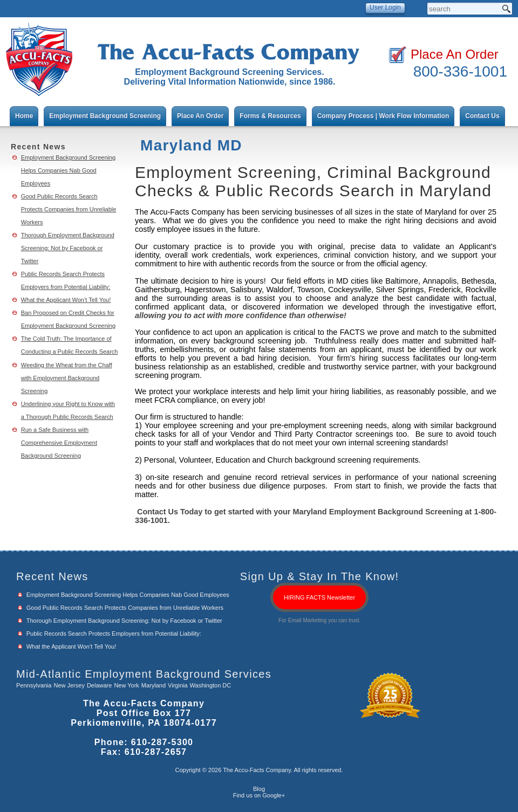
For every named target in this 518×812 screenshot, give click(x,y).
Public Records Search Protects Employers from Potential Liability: (114, 634)
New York (126, 685)
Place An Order (455, 54)
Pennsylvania (34, 685)
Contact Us (482, 116)
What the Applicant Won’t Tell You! (66, 300)
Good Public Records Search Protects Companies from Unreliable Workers (69, 209)
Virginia (178, 685)
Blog (259, 789)
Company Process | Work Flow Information (383, 116)
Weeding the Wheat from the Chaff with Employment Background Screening (67, 378)
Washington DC (211, 685)
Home (24, 116)
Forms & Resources (270, 116)
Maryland (154, 685)
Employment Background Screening (105, 116)
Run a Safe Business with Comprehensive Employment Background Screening (59, 443)
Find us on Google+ (259, 795)
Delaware (99, 685)
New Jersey (69, 685)
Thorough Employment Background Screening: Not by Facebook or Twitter (68, 248)
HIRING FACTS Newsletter (319, 597)
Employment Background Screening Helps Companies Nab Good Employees (68, 170)
